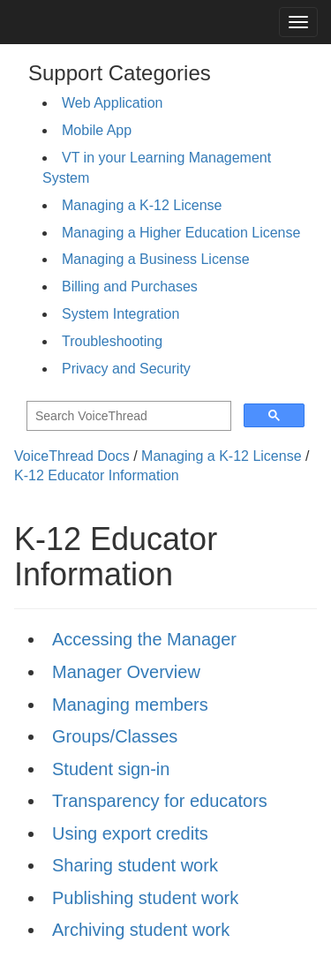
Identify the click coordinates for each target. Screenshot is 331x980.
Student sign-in (111, 769)
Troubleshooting (112, 341)
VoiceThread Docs (72, 456)
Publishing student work (145, 898)
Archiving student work (141, 930)
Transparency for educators (160, 801)
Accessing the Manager (144, 639)
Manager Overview (126, 672)
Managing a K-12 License (142, 205)
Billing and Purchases (130, 286)
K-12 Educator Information (97, 475)
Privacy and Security (126, 369)
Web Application (112, 103)
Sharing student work (135, 865)
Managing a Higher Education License (181, 233)
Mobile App (97, 130)
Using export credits (130, 833)
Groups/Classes (115, 736)
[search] (127, 416)
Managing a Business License (156, 259)
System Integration (120, 314)
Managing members (130, 705)
